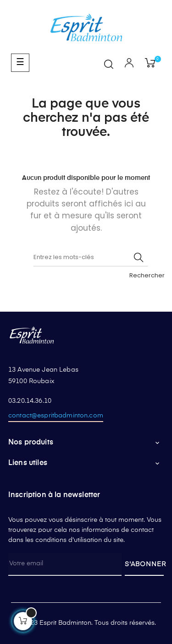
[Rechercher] (91, 257)
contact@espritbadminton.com (56, 416)
